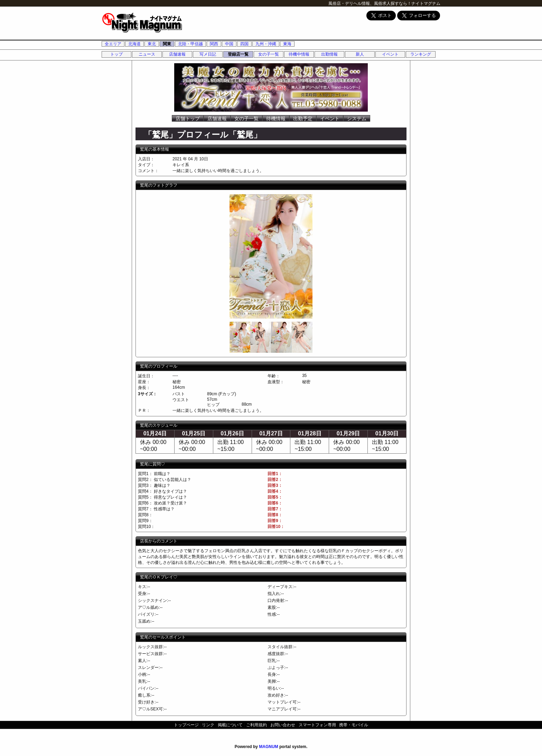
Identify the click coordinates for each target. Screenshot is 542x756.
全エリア (113, 44)
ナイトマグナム (426, 3)
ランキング (421, 54)
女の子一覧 (269, 54)
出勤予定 (303, 119)
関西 (214, 44)
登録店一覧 (238, 54)
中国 (229, 44)
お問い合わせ (283, 725)
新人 (360, 54)
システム (357, 119)
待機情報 (276, 119)
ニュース (147, 54)
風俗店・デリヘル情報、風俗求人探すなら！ (370, 3)
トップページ (186, 725)
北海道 (134, 44)
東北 (152, 44)
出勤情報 (329, 54)
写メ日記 (208, 54)
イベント (390, 54)
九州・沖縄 (266, 44)
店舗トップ (188, 119)
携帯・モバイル (354, 725)
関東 (167, 44)
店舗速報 (177, 54)
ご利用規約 (256, 725)
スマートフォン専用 (317, 725)
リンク (208, 725)
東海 (287, 44)
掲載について (230, 725)
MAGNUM (268, 747)
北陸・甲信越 (190, 44)
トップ (116, 54)
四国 (244, 44)
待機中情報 (299, 54)
